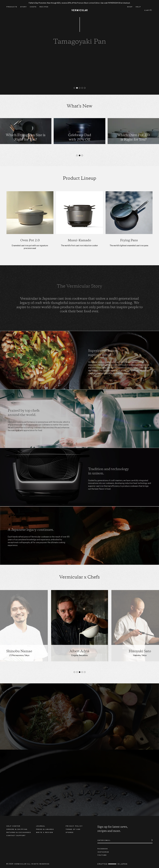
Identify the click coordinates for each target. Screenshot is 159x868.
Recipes (44, 10)
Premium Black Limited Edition (88, 3)
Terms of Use (73, 829)
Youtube (102, 855)
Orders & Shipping (17, 829)
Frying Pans (129, 241)
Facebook (103, 849)
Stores (70, 832)
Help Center (13, 826)
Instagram (103, 852)
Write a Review (45, 832)
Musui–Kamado (79, 241)
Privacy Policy (74, 826)
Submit (151, 840)
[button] (74, 88)
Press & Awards (45, 829)
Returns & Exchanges (19, 832)
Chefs (33, 10)
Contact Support (16, 835)
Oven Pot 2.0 (30, 241)
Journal (41, 826)
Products (12, 10)
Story (24, 10)
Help (138, 10)
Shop (130, 10)
